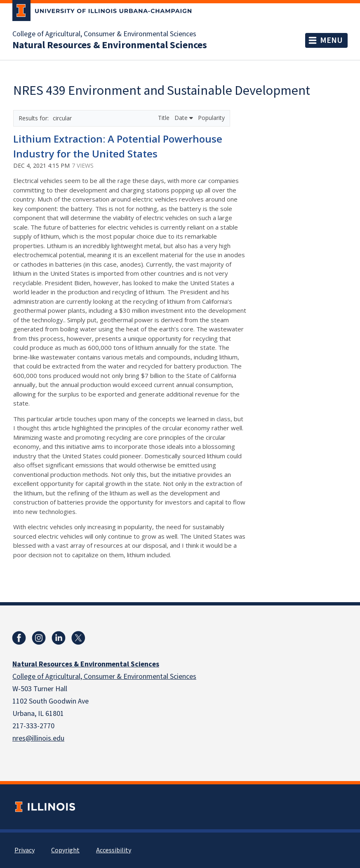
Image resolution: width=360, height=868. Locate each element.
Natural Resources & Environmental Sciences (110, 45)
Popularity (211, 118)
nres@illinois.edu (38, 738)
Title (165, 118)
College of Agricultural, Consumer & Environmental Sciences (104, 34)
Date (184, 118)
